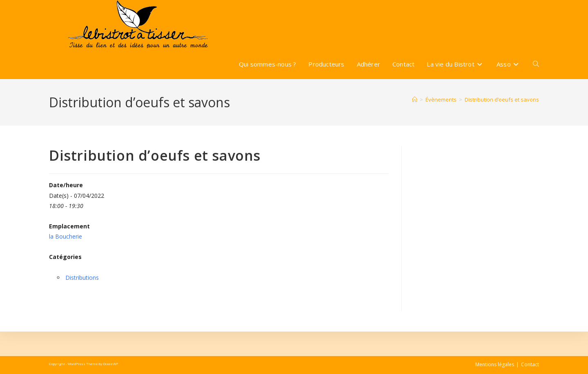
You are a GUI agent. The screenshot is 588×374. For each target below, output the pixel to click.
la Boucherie (66, 236)
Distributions (82, 278)
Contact (530, 364)
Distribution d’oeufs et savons (502, 100)
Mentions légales (495, 364)
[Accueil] (415, 100)
